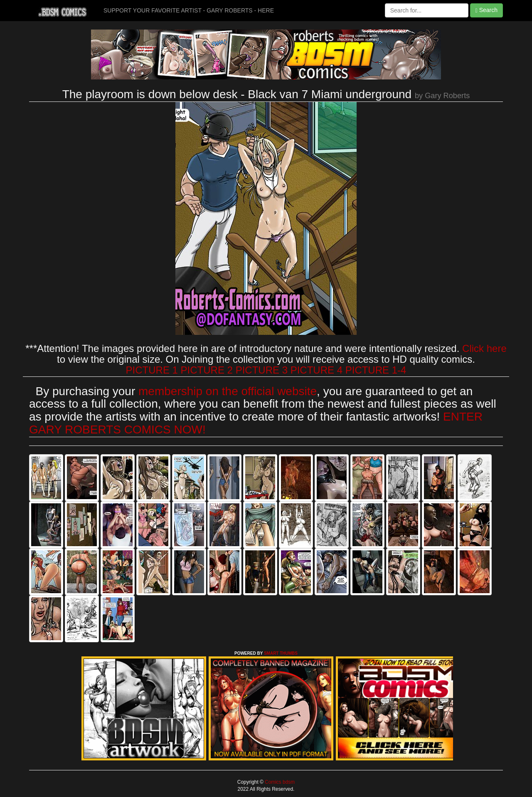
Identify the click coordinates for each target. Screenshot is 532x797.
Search (486, 10)
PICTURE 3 (262, 370)
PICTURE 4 (316, 370)
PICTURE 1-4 (376, 370)
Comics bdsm (279, 782)
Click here (484, 348)
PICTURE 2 (207, 370)
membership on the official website (228, 391)
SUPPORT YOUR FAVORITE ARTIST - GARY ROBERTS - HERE (189, 10)
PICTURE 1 (152, 370)
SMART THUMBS (281, 653)
